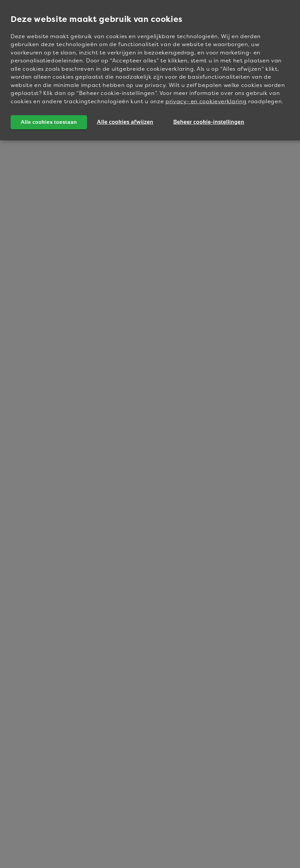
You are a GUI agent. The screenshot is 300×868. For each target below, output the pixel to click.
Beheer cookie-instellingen (209, 122)
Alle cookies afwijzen (125, 122)
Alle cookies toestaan (49, 122)
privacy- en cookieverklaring (206, 101)
